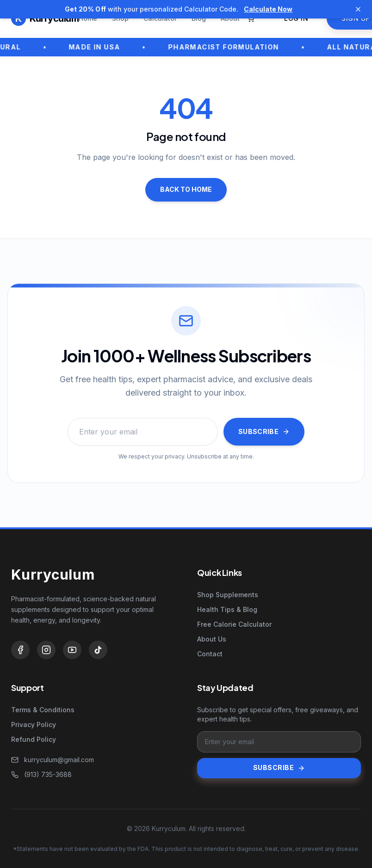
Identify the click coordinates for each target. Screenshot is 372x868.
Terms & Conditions (43, 710)
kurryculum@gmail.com (53, 760)
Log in (296, 18)
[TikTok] (98, 650)
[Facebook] (20, 650)
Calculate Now (268, 9)
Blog (199, 18)
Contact (210, 654)
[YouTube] (72, 650)
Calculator (160, 18)
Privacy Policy (34, 724)
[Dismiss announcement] (358, 9)
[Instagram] (46, 650)
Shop (120, 18)
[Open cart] (251, 18)
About (230, 18)
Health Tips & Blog (227, 609)
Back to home (186, 189)
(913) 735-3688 (41, 774)
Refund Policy (34, 739)
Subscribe (264, 431)
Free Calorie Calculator (234, 624)
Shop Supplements (228, 595)
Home (88, 18)
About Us (212, 639)
